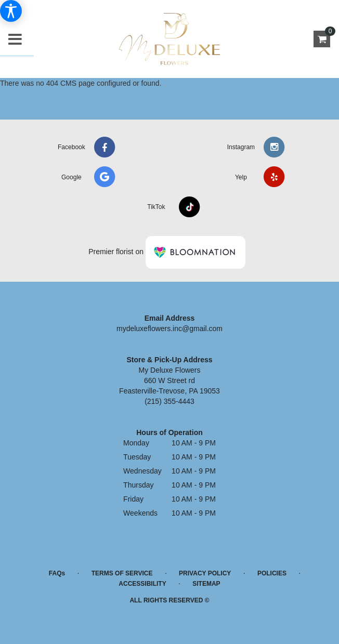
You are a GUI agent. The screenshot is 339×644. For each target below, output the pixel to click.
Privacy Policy (205, 573)
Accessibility (142, 584)
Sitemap (206, 584)
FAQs (57, 573)
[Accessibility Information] (11, 11)
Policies (272, 573)
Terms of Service (122, 573)
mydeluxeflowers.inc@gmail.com (169, 328)
